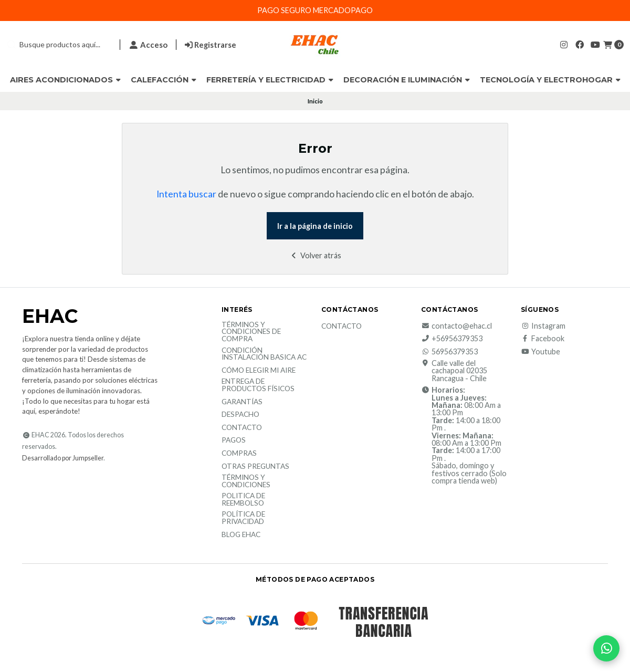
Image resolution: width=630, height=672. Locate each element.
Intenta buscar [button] (186, 194)
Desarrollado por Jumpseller (63, 458)
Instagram (543, 326)
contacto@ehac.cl (456, 326)
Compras (239, 454)
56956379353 (449, 352)
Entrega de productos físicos (258, 385)
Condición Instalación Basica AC (264, 354)
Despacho (240, 415)
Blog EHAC (241, 535)
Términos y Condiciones (246, 481)
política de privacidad (243, 518)
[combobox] (59, 45)
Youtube (540, 352)
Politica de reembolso (243, 500)
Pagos (234, 440)
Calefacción (164, 80)
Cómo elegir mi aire (259, 371)
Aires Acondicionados (65, 80)
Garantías (242, 402)
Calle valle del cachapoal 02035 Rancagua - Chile (454, 371)
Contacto (242, 428)
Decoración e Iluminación (407, 80)
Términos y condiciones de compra (251, 332)
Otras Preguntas (255, 467)
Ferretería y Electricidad (270, 80)
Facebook (543, 339)
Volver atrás (315, 255)
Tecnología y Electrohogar (550, 80)
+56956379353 (452, 339)
